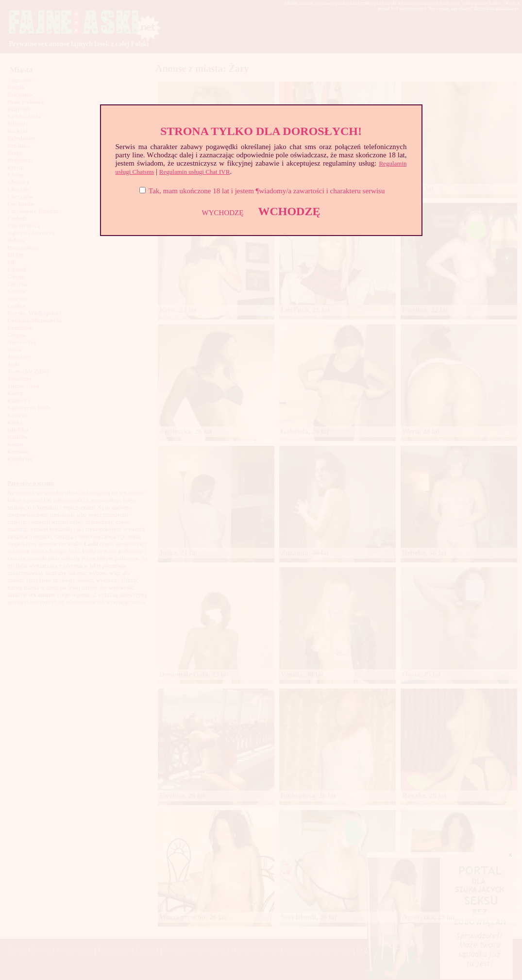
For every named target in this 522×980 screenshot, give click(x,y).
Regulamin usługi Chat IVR (195, 172)
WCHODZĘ (289, 211)
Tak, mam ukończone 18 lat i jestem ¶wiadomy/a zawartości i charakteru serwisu (267, 191)
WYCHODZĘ (223, 213)
